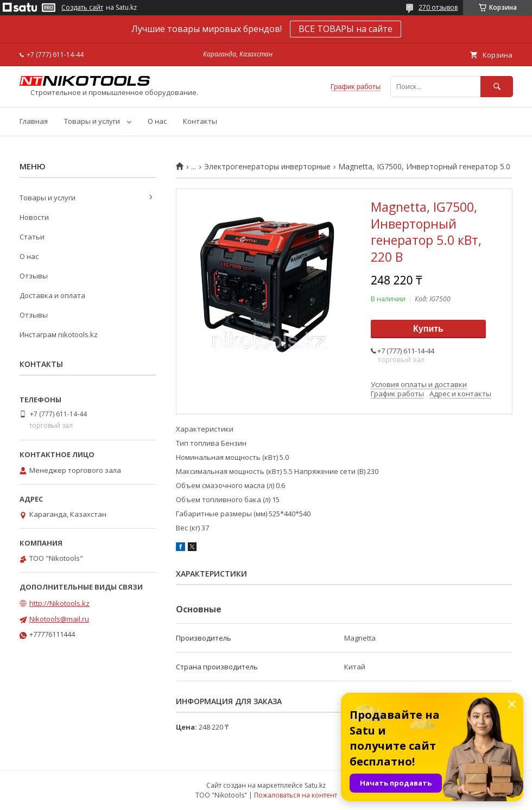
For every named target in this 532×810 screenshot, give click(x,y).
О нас (157, 121)
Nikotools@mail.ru (59, 619)
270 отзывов (438, 7)
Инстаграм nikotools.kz (59, 334)
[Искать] (497, 87)
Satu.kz (315, 785)
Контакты (200, 121)
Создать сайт (82, 8)
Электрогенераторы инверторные (267, 167)
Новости (34, 217)
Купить (428, 329)
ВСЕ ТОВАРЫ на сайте (346, 29)
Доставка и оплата (52, 295)
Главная (34, 121)
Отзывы (34, 276)
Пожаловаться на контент (296, 795)
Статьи (32, 237)
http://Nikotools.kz (59, 603)
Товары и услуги (92, 121)
